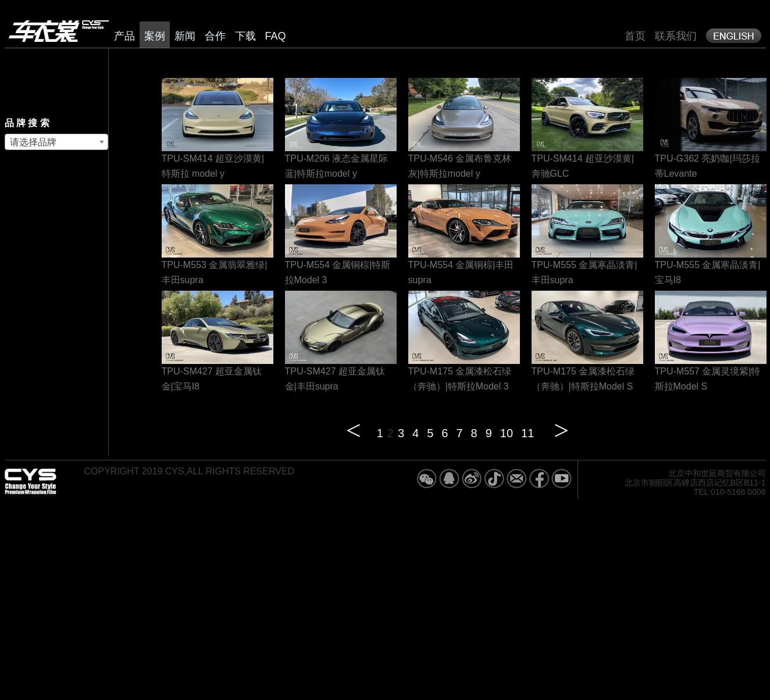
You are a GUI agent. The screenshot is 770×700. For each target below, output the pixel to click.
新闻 (185, 36)
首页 (635, 36)
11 (527, 433)
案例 (155, 36)
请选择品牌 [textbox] (33, 142)
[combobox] (56, 142)
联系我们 (676, 36)
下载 (245, 36)
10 (507, 433)
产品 (124, 36)
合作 (215, 36)
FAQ (276, 36)
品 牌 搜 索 (27, 123)
